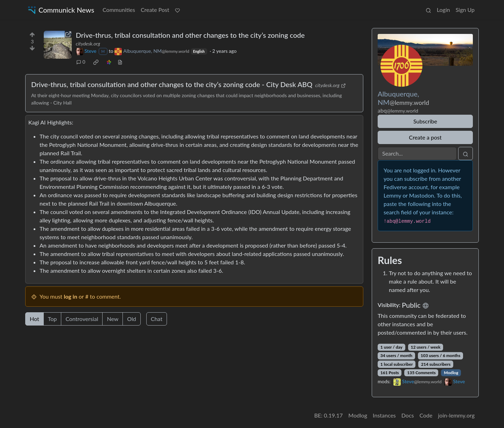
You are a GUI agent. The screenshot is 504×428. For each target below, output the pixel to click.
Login (443, 10)
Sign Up (465, 10)
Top (52, 319)
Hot (34, 319)
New (113, 319)
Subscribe (425, 121)
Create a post (425, 137)
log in (71, 296)
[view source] (120, 62)
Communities (119, 10)
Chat (157, 319)
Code (426, 415)
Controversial (82, 319)
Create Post (155, 10)
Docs (408, 415)
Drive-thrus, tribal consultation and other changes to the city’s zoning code (190, 35)
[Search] (417, 154)
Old (131, 319)
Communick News (60, 10)
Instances (384, 415)
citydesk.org (88, 44)
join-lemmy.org (456, 415)
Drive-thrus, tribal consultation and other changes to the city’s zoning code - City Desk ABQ (172, 84)
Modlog (451, 373)
